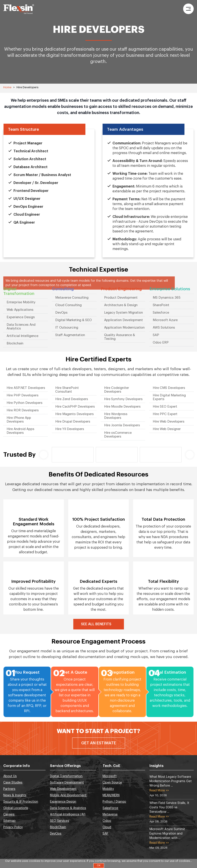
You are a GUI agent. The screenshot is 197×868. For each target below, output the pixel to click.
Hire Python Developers (25, 403)
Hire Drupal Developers (73, 422)
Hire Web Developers (169, 422)
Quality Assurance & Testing (120, 337)
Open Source (112, 783)
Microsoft (110, 776)
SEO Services (60, 821)
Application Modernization (124, 328)
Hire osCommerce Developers (118, 435)
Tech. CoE (111, 766)
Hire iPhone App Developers (19, 420)
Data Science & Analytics (68, 808)
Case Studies (13, 783)
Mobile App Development (68, 795)
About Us (10, 776)
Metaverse (110, 815)
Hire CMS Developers (169, 388)
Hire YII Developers (70, 429)
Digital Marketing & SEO (74, 320)
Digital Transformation (19, 291)
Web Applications (20, 310)
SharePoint (161, 305)
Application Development (123, 320)
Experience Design (21, 317)
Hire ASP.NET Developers (26, 388)
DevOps (61, 313)
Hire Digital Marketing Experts (169, 397)
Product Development (121, 298)
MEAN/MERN (111, 795)
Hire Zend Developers (72, 399)
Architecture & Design (121, 305)
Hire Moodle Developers (122, 407)
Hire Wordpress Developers (116, 416)
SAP (156, 335)
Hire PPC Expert (165, 414)
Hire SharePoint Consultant (67, 390)
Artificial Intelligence (22, 336)
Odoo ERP (161, 343)
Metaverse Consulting (72, 298)
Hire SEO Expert (165, 407)
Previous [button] (44, 455)
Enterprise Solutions (170, 289)
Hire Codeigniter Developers (117, 390)
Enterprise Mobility (21, 302)
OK (99, 865)
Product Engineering (121, 289)
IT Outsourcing (67, 328)
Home (7, 87)
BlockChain (58, 827)
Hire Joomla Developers (122, 425)
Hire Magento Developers (75, 414)
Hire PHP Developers (23, 395)
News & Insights (15, 795)
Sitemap (9, 821)
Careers (9, 815)
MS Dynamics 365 (167, 298)
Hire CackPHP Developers (75, 407)
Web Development (63, 789)
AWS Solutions (164, 328)
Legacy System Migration (123, 313)
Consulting (63, 289)
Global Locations (16, 808)
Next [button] (190, 455)
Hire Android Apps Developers (20, 431)
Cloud (107, 827)
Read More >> (159, 791)
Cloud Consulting (68, 305)
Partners (9, 789)
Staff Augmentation (70, 335)
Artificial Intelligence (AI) (68, 815)
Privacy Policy (13, 827)
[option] (73, 455)
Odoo (107, 821)
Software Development (67, 783)
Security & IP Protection (21, 802)
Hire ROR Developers (23, 410)
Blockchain (15, 343)
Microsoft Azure (165, 320)
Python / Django (114, 802)
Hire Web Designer (167, 429)
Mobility (108, 789)
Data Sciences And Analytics (21, 327)
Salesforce (161, 313)
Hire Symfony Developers (123, 399)
